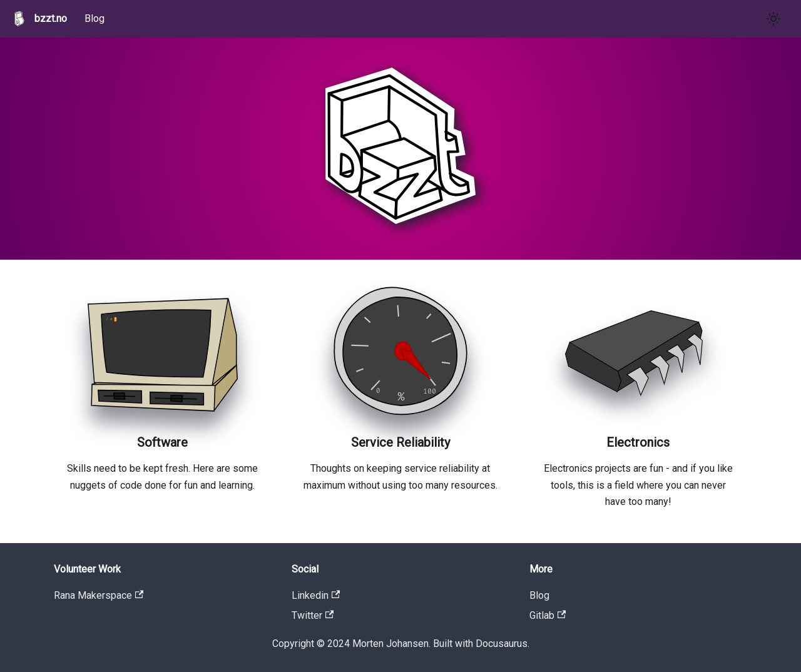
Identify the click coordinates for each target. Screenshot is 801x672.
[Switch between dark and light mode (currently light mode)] (773, 19)
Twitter (313, 615)
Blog (94, 18)
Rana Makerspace (99, 595)
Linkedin (316, 595)
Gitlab (548, 615)
